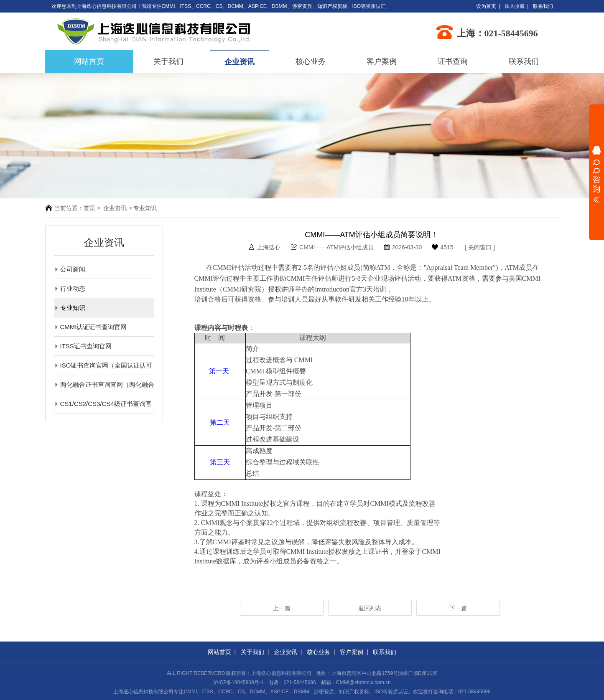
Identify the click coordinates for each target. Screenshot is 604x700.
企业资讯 (240, 62)
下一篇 (458, 608)
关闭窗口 (480, 247)
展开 (596, 174)
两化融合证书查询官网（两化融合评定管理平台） (104, 384)
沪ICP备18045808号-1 (238, 682)
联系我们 (543, 6)
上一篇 (282, 608)
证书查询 (453, 61)
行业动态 (70, 288)
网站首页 (219, 652)
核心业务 (311, 61)
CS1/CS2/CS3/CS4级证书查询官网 (103, 404)
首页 (89, 208)
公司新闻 (70, 269)
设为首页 (486, 6)
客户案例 (382, 61)
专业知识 (70, 308)
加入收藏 (515, 6)
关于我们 (168, 61)
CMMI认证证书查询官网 (90, 327)
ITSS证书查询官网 (83, 346)
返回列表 (370, 608)
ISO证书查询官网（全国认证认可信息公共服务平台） (103, 365)
